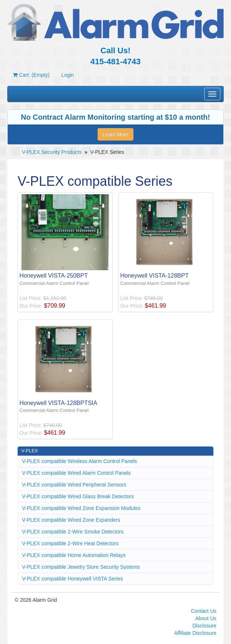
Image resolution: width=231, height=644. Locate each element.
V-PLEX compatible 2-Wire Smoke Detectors (73, 532)
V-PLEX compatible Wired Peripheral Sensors (74, 485)
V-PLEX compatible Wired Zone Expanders (71, 520)
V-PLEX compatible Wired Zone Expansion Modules (81, 508)
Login (67, 75)
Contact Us (204, 611)
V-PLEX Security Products (52, 152)
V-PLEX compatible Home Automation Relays (74, 555)
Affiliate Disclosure (195, 633)
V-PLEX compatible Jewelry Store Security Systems (81, 567)
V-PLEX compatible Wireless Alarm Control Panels (80, 461)
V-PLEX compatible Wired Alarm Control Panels (76, 473)
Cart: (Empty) (31, 75)
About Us (206, 618)
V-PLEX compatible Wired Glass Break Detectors (78, 496)
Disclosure (204, 626)
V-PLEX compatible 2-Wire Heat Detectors (70, 543)
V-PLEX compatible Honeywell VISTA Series (72, 579)
